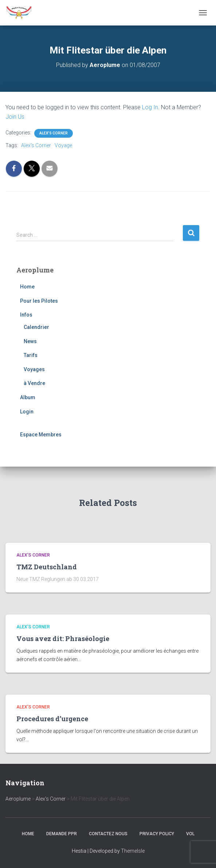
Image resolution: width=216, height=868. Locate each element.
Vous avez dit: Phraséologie (63, 639)
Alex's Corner (54, 133)
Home (27, 287)
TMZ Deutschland (47, 567)
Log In (150, 107)
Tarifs (31, 355)
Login (27, 412)
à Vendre (34, 383)
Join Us (15, 117)
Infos (26, 315)
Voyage (63, 145)
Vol (190, 834)
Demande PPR (62, 834)
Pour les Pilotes (39, 301)
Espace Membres (41, 435)
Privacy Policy (157, 834)
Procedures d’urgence (52, 719)
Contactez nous (108, 834)
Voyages (34, 369)
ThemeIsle (133, 851)
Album (28, 397)
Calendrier (36, 327)
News (30, 341)
